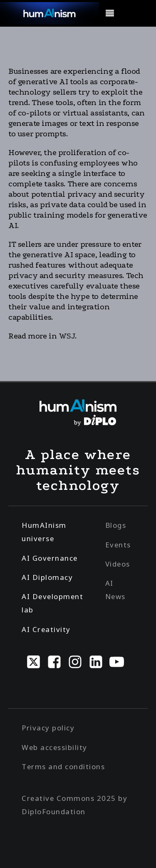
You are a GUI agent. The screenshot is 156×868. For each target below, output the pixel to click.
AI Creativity (46, 629)
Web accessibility (54, 747)
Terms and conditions (63, 766)
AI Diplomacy (47, 577)
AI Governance (50, 558)
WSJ (67, 336)
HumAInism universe (44, 532)
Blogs (116, 525)
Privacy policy (48, 728)
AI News (115, 590)
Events (118, 545)
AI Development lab (52, 603)
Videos (118, 564)
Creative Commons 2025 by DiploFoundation (74, 805)
